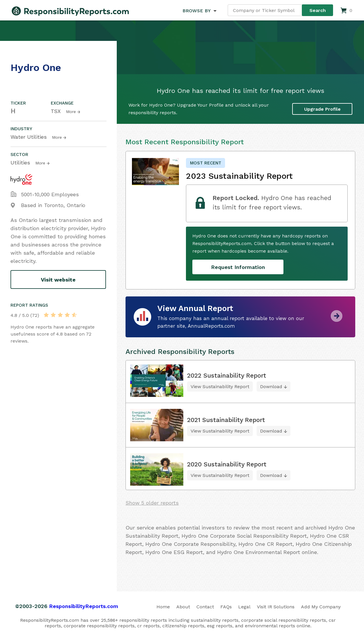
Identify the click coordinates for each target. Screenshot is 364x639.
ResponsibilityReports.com (84, 606)
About (183, 607)
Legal (244, 607)
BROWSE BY (196, 11)
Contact (205, 607)
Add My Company (321, 607)
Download (271, 387)
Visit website (58, 280)
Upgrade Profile (322, 109)
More (71, 112)
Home (163, 607)
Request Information (238, 267)
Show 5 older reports (152, 503)
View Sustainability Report (220, 387)
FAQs (226, 607)
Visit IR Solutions (276, 607)
